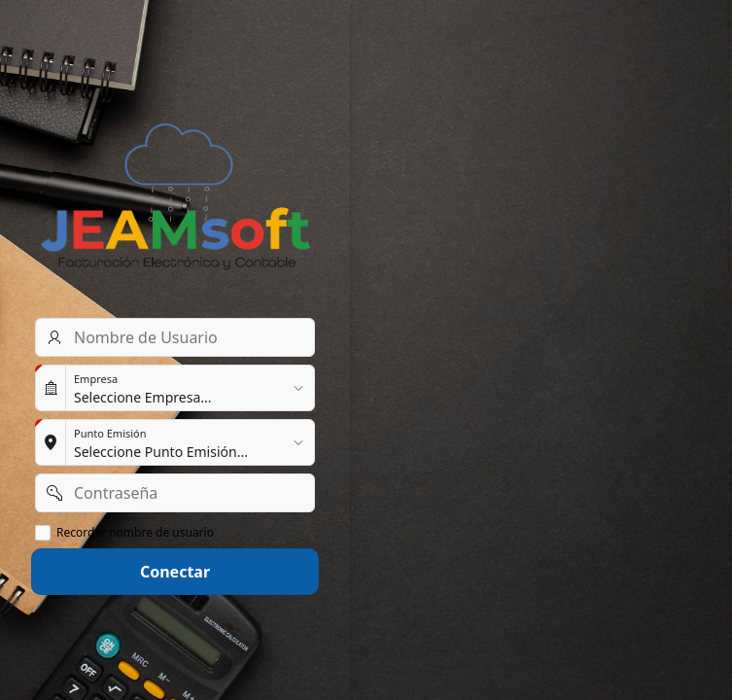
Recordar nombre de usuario (135, 533)
